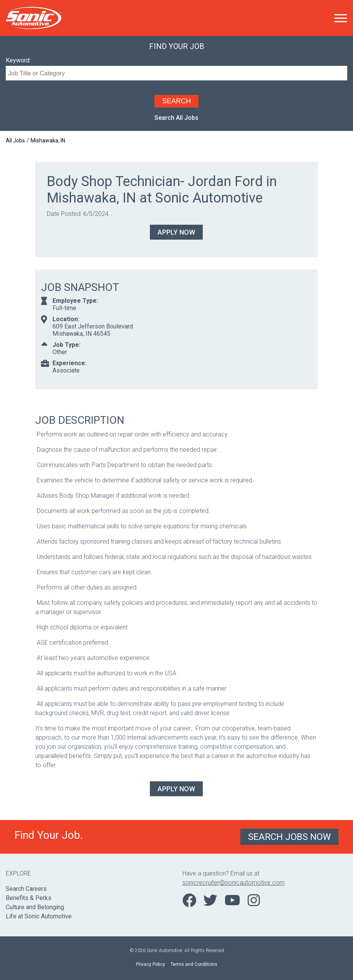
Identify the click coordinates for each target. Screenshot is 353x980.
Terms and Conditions (194, 964)
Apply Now (176, 232)
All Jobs (15, 140)
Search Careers (26, 889)
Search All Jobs (176, 118)
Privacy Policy (151, 964)
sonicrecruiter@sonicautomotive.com (234, 883)
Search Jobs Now (289, 837)
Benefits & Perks (29, 898)
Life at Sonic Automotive (39, 916)
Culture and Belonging (35, 907)
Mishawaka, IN (48, 140)
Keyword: (18, 60)
